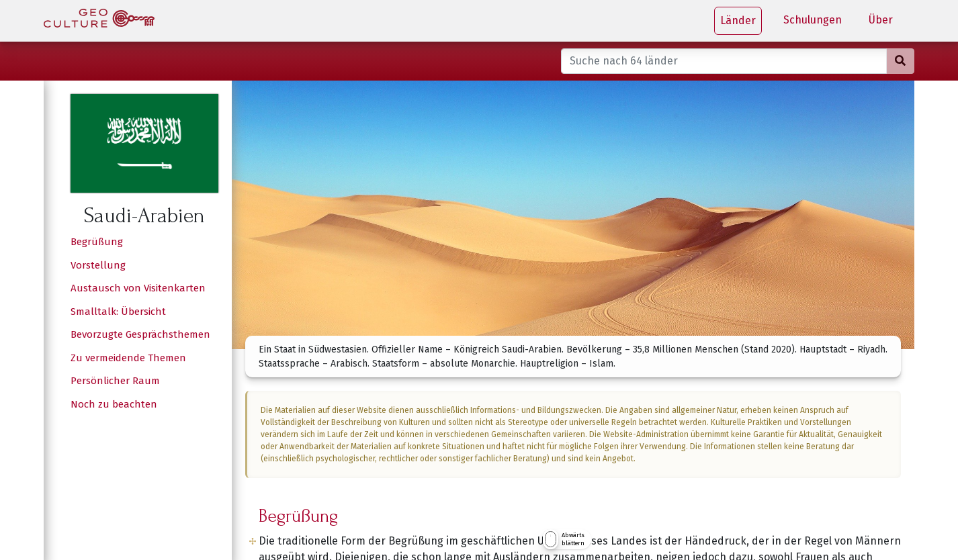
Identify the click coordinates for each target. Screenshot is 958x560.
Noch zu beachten (114, 404)
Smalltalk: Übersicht (118, 312)
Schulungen (813, 20)
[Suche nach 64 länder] (724, 61)
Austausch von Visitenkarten (138, 288)
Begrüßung (97, 242)
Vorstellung (98, 265)
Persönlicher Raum (115, 381)
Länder (738, 20)
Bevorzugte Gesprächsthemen (140, 334)
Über (881, 20)
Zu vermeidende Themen (128, 358)
